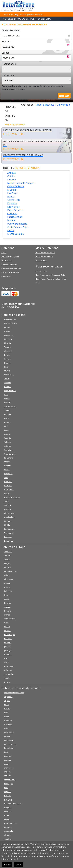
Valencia (8, 442)
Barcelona (8, 541)
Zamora (7, 505)
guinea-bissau (10, 744)
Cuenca (7, 359)
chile (6, 712)
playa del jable (15, 210)
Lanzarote (8, 335)
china (6, 716)
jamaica (7, 760)
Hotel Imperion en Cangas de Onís (50, 275)
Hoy (17, 14)
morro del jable (16, 234)
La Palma (8, 521)
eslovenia (8, 670)
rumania (8, 654)
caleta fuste (14, 200)
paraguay (8, 799)
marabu (11, 220)
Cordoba (8, 327)
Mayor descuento (45, 105)
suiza (6, 662)
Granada (8, 486)
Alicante (8, 383)
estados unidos (11, 823)
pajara (11, 197)
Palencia (8, 466)
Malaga (7, 493)
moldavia (8, 639)
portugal (8, 650)
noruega (8, 642)
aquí (16, 859)
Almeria (7, 414)
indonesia (8, 756)
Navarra (8, 402)
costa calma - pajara (18, 227)
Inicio (4, 253)
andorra (8, 555)
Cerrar (19, 864)
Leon (6, 367)
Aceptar (7, 864)
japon (7, 764)
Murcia (7, 371)
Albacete (8, 351)
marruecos (9, 768)
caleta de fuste (16, 186)
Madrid (7, 462)
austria (7, 559)
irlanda (7, 615)
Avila (6, 478)
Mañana (23, 14)
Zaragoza (8, 537)
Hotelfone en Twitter (44, 256)
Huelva (7, 331)
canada (7, 708)
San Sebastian (10, 406)
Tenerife (8, 347)
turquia (7, 682)
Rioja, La (8, 343)
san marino (9, 674)
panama (8, 796)
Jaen (6, 426)
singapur (8, 807)
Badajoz (8, 509)
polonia (7, 646)
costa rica (8, 724)
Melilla (7, 525)
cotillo (11, 176)
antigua (12, 173)
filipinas (8, 792)
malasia (7, 776)
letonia (7, 627)
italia (6, 623)
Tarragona (9, 533)
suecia (7, 678)
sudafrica (8, 839)
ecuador (8, 736)
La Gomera (9, 489)
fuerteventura (15, 217)
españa (7, 583)
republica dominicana (13, 803)
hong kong (9, 748)
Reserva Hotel (41, 271)
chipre (7, 575)
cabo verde (9, 732)
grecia (7, 599)
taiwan (7, 819)
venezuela (8, 831)
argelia (7, 701)
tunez (7, 815)
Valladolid (8, 474)
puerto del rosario (17, 224)
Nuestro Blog (41, 260)
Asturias (8, 446)
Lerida (7, 398)
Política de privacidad (10, 272)
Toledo (7, 410)
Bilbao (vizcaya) (11, 323)
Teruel (7, 379)
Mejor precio (63, 105)
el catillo (12, 190)
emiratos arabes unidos (14, 693)
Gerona (7, 422)
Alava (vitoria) (10, 319)
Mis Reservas (7, 260)
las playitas (13, 207)
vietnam (8, 835)
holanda (8, 603)
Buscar (64, 96)
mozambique (10, 780)
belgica (7, 563)
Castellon (8, 482)
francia (7, 595)
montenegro (10, 635)
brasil (7, 705)
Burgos (7, 355)
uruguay (8, 827)
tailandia (8, 811)
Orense (7, 434)
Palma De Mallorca (12, 497)
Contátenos (6, 276)
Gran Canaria (10, 454)
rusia (6, 658)
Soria (6, 501)
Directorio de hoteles (10, 256)
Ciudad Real (9, 513)
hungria (8, 611)
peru (6, 788)
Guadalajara (9, 517)
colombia (8, 720)
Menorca (8, 339)
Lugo (6, 430)
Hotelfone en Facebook (45, 253)
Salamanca (9, 375)
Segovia (8, 438)
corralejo (12, 214)
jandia (11, 230)
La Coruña (9, 458)
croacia (7, 607)
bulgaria (8, 567)
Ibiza (6, 395)
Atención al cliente (9, 264)
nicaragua (8, 784)
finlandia (8, 591)
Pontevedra (9, 529)
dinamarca (9, 579)
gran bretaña (10, 619)
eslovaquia (9, 666)
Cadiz (6, 418)
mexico (7, 772)
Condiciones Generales (11, 268)
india (6, 752)
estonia (7, 587)
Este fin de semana (36, 14)
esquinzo (12, 203)
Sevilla (7, 470)
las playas (13, 193)
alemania (8, 551)
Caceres (8, 387)
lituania (7, 631)
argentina (8, 697)
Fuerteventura (10, 391)
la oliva (12, 180)
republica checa (11, 571)
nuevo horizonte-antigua (21, 183)
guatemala (9, 740)
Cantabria (8, 450)
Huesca (7, 363)
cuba (6, 728)
